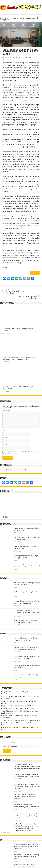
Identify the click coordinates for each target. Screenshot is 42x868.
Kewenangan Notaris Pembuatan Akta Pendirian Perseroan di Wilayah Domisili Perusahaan (26, 776)
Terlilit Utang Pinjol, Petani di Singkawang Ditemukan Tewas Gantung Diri (19, 358)
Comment (6, 411)
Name (5, 431)
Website (5, 445)
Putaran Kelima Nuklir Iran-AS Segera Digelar (16, 291)
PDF (35, 273)
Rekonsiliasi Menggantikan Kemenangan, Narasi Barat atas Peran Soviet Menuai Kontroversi (27, 847)
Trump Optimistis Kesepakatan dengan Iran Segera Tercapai (21, 720)
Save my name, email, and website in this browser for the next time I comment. (21, 453)
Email (5, 438)
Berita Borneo (7, 688)
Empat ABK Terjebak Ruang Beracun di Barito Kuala (18, 706)
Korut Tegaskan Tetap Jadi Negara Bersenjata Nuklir (18, 708)
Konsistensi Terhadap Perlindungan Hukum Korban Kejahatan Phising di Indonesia (25, 797)
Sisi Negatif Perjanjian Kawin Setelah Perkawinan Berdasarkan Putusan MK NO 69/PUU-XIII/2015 (27, 787)
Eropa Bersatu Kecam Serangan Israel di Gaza (26, 296)
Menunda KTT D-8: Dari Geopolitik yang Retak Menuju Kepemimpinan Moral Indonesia (26, 857)
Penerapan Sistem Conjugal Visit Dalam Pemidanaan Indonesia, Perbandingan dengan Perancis (26, 816)
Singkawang (29, 58)
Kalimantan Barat (12, 18)
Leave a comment (10, 59)
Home (3, 18)
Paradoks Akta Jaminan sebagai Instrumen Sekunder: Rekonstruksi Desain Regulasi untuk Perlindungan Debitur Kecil (27, 766)
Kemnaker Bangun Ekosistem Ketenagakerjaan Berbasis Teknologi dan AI (27, 612)
